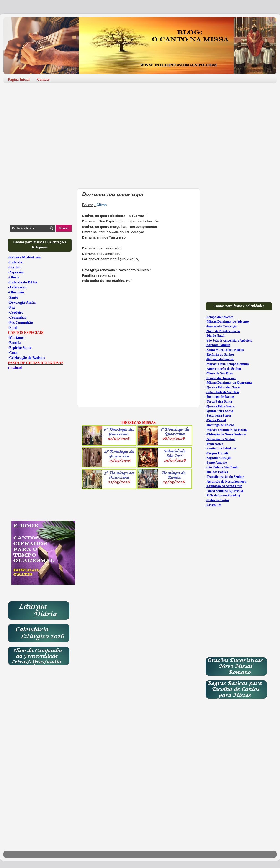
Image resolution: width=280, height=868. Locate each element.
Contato (43, 79)
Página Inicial (19, 79)
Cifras (101, 205)
